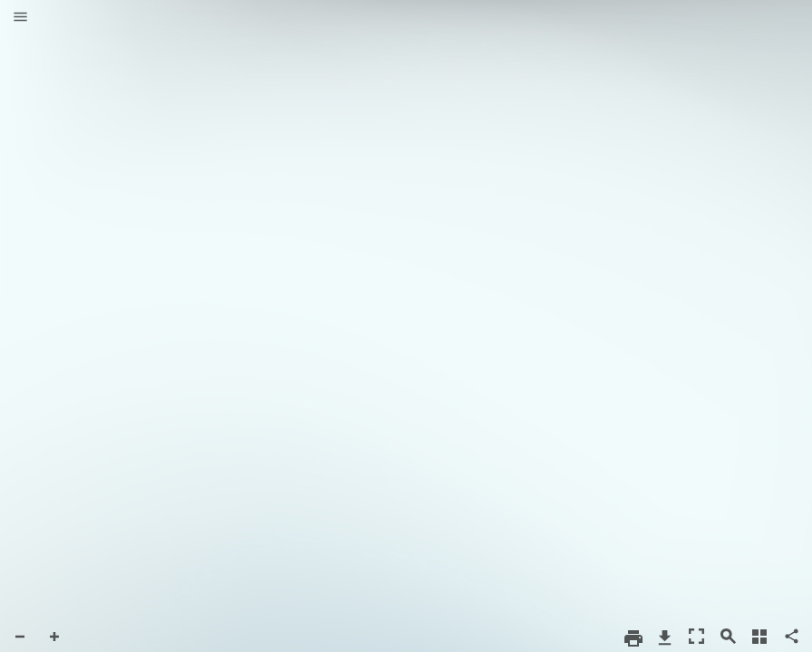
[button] (20, 18)
